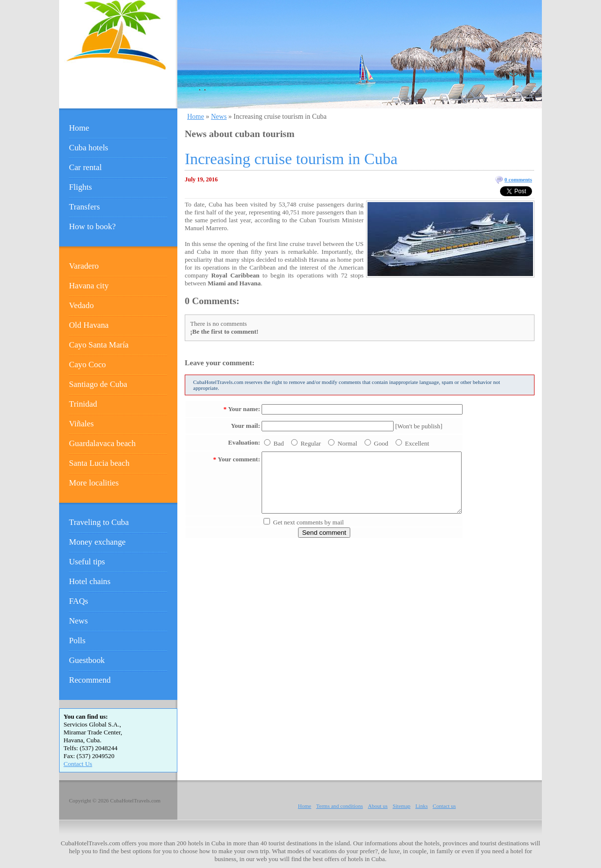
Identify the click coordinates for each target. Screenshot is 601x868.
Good (381, 443)
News (219, 117)
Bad (279, 443)
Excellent (417, 443)
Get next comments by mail (308, 522)
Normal (347, 443)
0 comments (518, 179)
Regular (311, 443)
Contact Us (78, 764)
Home (196, 117)
